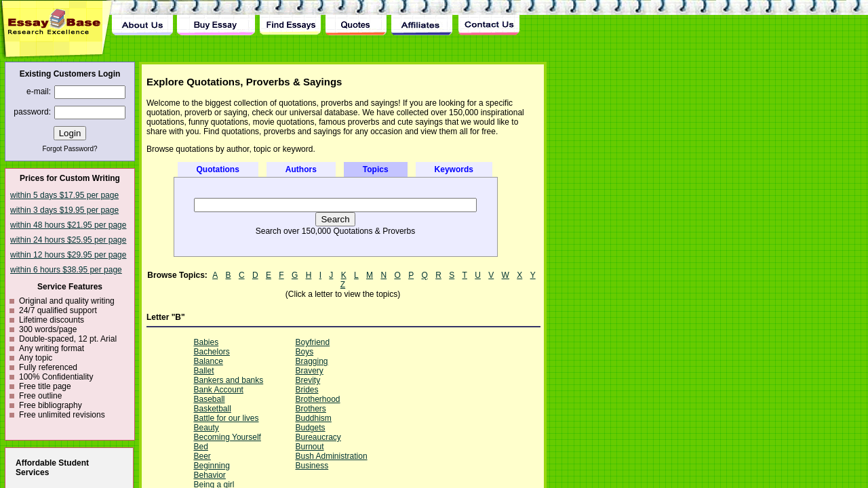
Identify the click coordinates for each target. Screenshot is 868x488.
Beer (202, 456)
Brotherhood (318, 399)
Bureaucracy (318, 437)
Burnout (310, 447)
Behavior (210, 475)
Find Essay (290, 18)
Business (312, 466)
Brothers (311, 409)
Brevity (308, 380)
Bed (201, 447)
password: (32, 112)
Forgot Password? (70, 149)
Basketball (213, 409)
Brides (307, 390)
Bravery (310, 371)
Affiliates (422, 18)
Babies (206, 342)
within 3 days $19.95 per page (64, 210)
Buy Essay (216, 18)
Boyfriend (313, 342)
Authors (301, 169)
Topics (376, 169)
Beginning (212, 466)
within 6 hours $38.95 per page (66, 270)
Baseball (210, 399)
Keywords (454, 169)
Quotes (356, 18)
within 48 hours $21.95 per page (68, 225)
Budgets (311, 428)
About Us (142, 18)
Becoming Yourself (228, 437)
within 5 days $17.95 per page (64, 195)
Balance (209, 361)
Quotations (218, 169)
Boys (305, 352)
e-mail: (39, 91)
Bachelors (212, 352)
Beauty (206, 428)
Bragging (312, 361)
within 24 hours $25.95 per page (68, 240)
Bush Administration (332, 456)
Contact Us (488, 18)
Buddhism (314, 418)
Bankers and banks (229, 380)
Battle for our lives (226, 418)
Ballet (204, 371)
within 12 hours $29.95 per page (68, 255)
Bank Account (219, 390)
